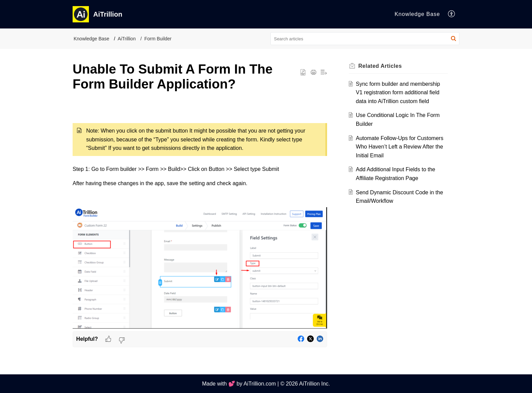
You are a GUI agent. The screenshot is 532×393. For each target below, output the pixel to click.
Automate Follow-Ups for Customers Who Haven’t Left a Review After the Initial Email (400, 147)
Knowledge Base (91, 39)
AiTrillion (127, 39)
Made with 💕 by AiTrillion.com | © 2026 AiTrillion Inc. (266, 384)
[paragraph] (200, 219)
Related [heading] (380, 66)
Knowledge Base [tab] (417, 14)
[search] (365, 39)
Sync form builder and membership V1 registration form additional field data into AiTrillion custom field (398, 93)
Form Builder (158, 39)
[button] (452, 14)
